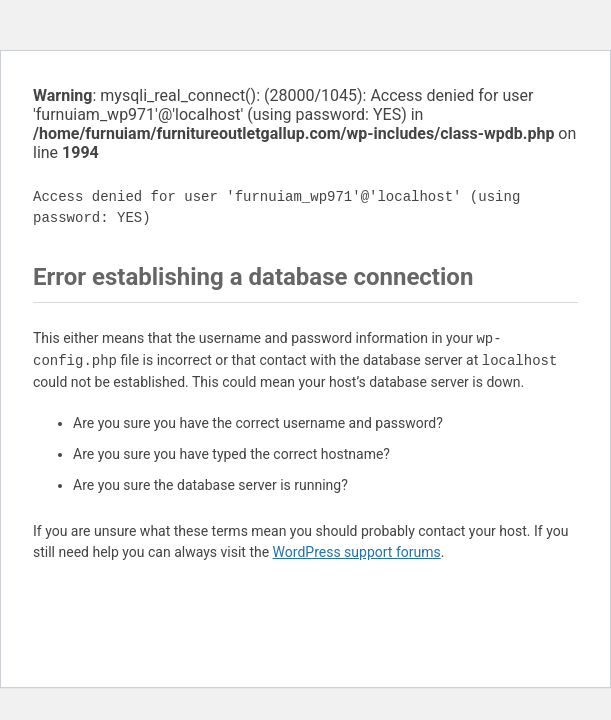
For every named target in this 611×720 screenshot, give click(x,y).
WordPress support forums (357, 552)
